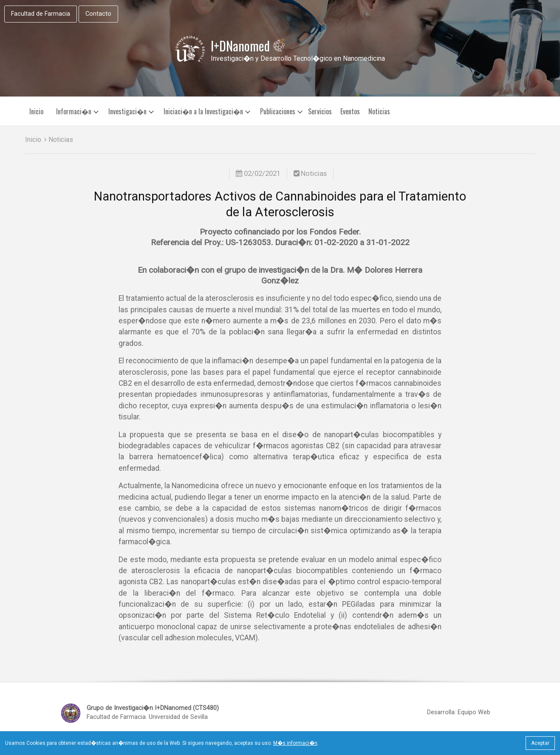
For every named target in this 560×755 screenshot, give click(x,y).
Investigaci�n (127, 111)
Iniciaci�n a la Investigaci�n (203, 111)
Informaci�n (74, 111)
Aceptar (540, 743)
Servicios (320, 111)
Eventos (350, 111)
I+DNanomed (248, 46)
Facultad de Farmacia (41, 14)
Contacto (98, 14)
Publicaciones (278, 111)
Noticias (379, 111)
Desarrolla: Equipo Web (459, 712)
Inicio (36, 111)
